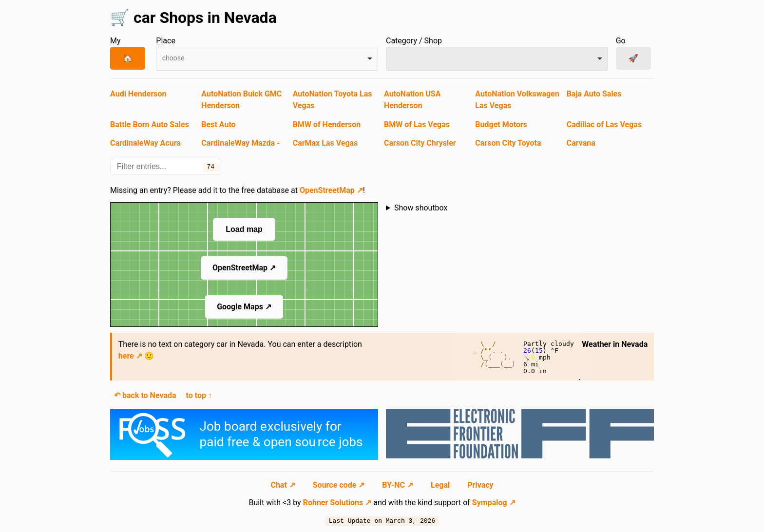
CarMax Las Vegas (325, 143)
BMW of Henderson (327, 124)
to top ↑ (199, 395)
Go (621, 41)
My (115, 41)
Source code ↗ (340, 485)
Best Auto (218, 124)
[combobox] (267, 59)
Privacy (480, 485)
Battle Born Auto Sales (150, 124)
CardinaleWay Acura (145, 143)
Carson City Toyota (508, 143)
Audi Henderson (138, 94)
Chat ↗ (284, 485)
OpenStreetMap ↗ (331, 190)
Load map (244, 229)
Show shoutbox (421, 208)
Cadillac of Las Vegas (604, 124)
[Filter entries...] (166, 167)
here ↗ (130, 356)
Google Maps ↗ (244, 307)
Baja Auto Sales (594, 94)
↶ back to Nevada (145, 395)
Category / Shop (414, 41)
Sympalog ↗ (494, 503)
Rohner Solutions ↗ (337, 503)
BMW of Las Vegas (417, 124)
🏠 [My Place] (128, 58)
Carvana (581, 143)
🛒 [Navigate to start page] (120, 18)
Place (166, 41)
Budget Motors (501, 124)
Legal (441, 485)
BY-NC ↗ (399, 485)
